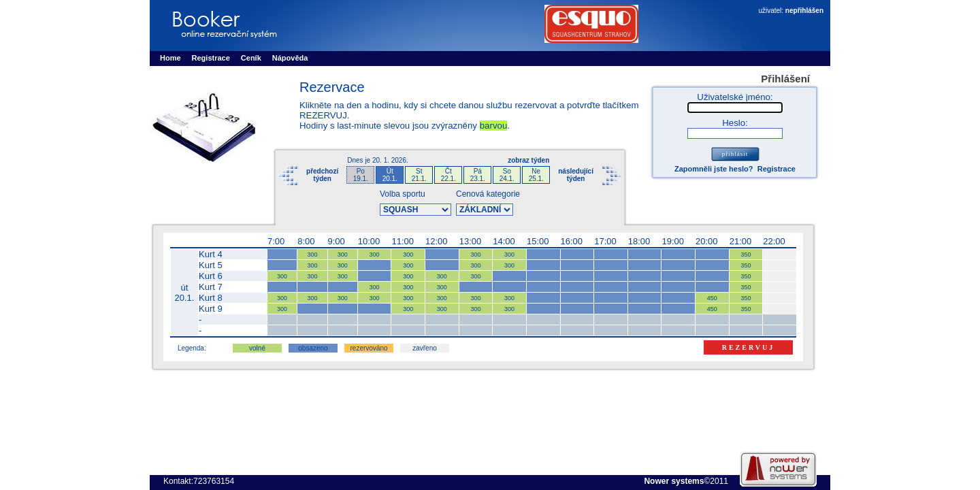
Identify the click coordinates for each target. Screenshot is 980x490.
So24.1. (507, 175)
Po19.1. (361, 175)
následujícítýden (576, 175)
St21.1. (419, 175)
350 (746, 255)
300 (312, 255)
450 (712, 298)
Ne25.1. (536, 175)
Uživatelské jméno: (735, 97)
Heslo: (735, 123)
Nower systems (674, 481)
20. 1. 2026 (389, 160)
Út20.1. (390, 175)
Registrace (777, 169)
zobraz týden (528, 160)
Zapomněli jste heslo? (714, 169)
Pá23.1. (478, 175)
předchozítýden (322, 175)
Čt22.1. (448, 175)
